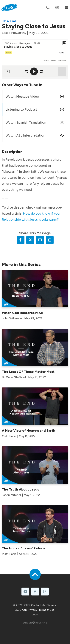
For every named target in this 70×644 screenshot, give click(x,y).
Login (35, 615)
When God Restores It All (22, 313)
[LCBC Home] (9, 8)
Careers (51, 605)
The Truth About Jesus (20, 489)
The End (9, 21)
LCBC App (21, 610)
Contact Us (38, 605)
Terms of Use (46, 610)
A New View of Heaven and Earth (29, 431)
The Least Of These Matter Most (28, 372)
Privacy (33, 610)
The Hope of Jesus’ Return (23, 548)
